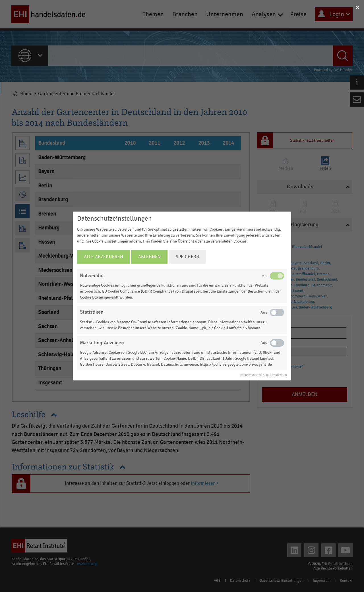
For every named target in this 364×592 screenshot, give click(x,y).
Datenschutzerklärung (254, 375)
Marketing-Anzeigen (102, 343)
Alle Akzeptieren (104, 257)
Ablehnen (149, 257)
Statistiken (92, 312)
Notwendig (92, 276)
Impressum (279, 375)
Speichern (188, 257)
